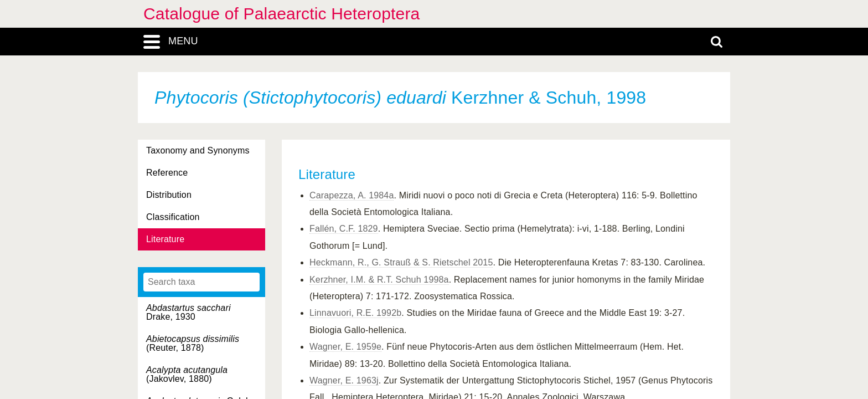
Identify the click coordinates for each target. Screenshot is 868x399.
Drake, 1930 (188, 312)
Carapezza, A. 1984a (352, 195)
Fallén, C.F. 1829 (344, 229)
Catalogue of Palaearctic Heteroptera (281, 14)
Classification (173, 217)
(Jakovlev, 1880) (187, 374)
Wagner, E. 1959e (345, 347)
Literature (165, 239)
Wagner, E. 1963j (344, 380)
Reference (167, 173)
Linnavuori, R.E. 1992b (355, 313)
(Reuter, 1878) (193, 343)
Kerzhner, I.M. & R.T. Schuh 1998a (379, 280)
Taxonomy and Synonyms (198, 150)
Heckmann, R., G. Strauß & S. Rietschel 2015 (401, 262)
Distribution (169, 195)
